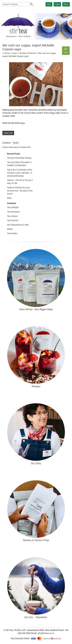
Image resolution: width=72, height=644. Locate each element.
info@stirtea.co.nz (46, 633)
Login (57, 4)
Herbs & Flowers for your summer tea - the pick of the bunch (20, 191)
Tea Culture (12, 216)
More (9, 198)
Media (16, 143)
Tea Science (13, 220)
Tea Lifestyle (13, 207)
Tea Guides (12, 233)
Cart (49, 4)
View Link (8, 133)
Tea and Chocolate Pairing (19, 158)
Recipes (36, 386)
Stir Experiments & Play (18, 225)
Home (7, 53)
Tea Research (13, 212)
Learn (15, 53)
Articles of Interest (28, 53)
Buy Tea (66, 51)
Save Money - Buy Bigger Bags (36, 309)
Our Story (36, 463)
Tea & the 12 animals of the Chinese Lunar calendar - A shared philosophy (20, 173)
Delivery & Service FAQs (36, 540)
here (23, 123)
